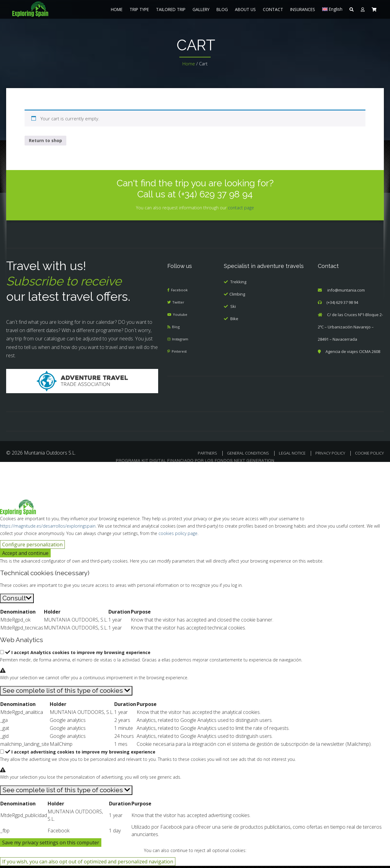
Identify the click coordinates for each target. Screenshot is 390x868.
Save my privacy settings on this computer (51, 845)
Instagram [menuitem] (182, 341)
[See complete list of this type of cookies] (66, 693)
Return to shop (45, 142)
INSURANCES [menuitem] (303, 9)
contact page (241, 209)
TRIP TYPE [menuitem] (139, 9)
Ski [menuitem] (233, 308)
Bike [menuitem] (234, 321)
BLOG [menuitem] (222, 9)
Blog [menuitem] (176, 329)
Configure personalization (32, 547)
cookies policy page (178, 535)
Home (189, 64)
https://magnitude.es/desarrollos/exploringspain (48, 528)
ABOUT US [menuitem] (245, 9)
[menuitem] (48, 9)
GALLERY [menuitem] (201, 9)
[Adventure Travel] (82, 383)
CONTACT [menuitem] (273, 9)
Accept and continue (25, 555)
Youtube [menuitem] (181, 317)
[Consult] (17, 601)
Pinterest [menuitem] (180, 354)
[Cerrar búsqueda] (8, 472)
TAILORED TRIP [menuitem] (171, 9)
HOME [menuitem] (117, 9)
